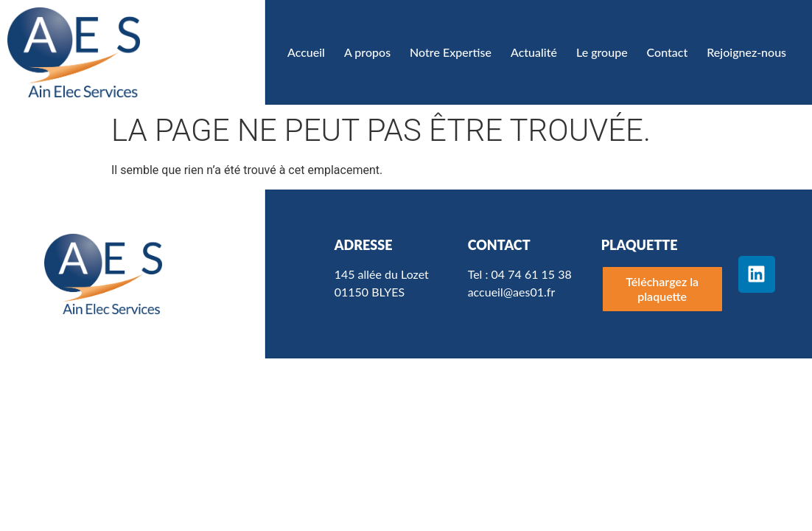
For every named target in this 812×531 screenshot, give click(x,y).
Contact (668, 52)
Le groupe (602, 52)
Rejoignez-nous (746, 52)
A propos (367, 52)
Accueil (306, 52)
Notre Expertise (451, 52)
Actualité (534, 52)
